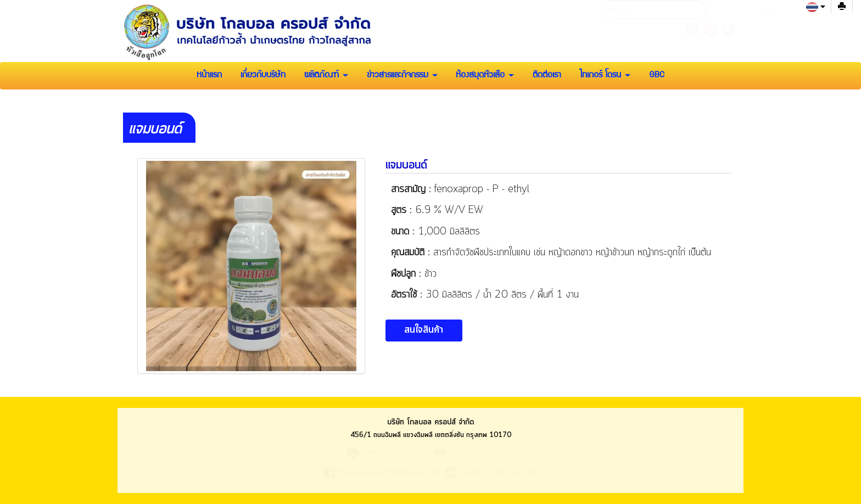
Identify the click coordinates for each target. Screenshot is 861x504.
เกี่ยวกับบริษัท (263, 76)
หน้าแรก (209, 76)
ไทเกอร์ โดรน (605, 76)
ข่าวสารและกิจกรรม (402, 76)
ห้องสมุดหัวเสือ (485, 76)
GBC (657, 76)
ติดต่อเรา (547, 76)
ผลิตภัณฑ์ (326, 76)
